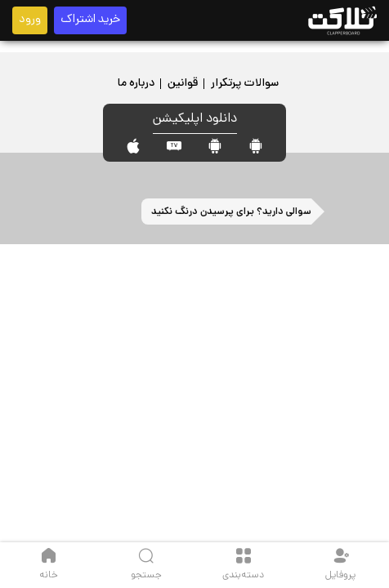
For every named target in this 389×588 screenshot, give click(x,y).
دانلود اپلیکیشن (195, 120)
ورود (30, 20)
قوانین (183, 84)
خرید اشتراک (90, 20)
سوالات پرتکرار (245, 84)
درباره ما (136, 84)
